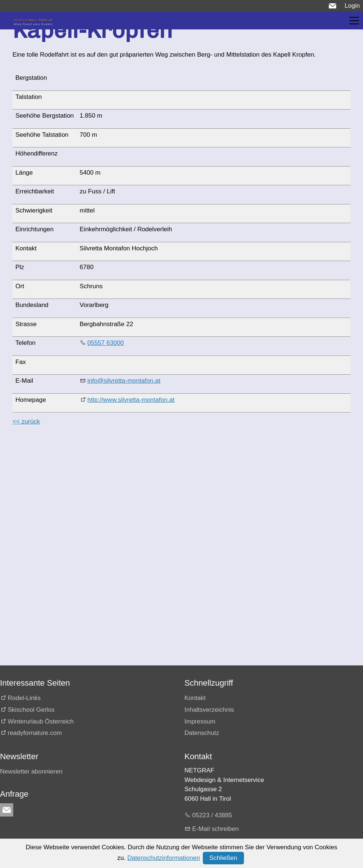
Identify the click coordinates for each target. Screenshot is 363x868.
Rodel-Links (24, 698)
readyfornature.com (35, 733)
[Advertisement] (180, 484)
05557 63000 (106, 343)
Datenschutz (202, 733)
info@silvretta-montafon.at (124, 381)
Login (352, 6)
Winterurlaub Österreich (41, 721)
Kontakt (195, 698)
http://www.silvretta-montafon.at (131, 400)
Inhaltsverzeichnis (209, 710)
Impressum (200, 721)
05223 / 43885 (212, 815)
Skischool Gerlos (31, 710)
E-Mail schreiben (215, 829)
